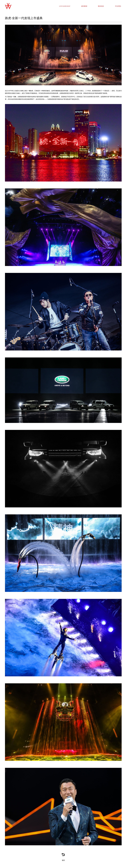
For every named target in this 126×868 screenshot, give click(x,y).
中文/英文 (118, 6)
